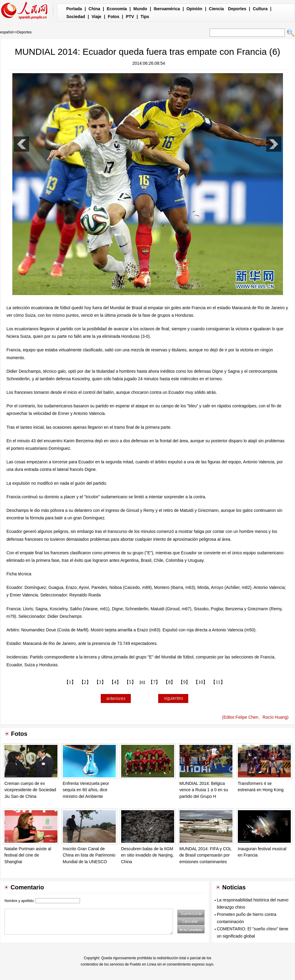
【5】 (130, 682)
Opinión (194, 9)
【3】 (100, 682)
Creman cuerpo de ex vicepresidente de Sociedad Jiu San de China (30, 790)
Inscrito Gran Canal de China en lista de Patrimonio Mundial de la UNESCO (89, 855)
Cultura (260, 9)
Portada (74, 9)
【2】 (85, 682)
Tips (145, 17)
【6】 (142, 683)
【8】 (169, 682)
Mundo (140, 9)
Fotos (114, 17)
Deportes (237, 9)
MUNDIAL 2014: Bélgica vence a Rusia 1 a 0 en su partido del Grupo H (204, 790)
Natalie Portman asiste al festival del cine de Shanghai (28, 855)
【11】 (218, 682)
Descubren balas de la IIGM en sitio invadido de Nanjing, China (147, 855)
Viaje (96, 17)
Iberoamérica (167, 9)
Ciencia (217, 9)
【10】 (201, 682)
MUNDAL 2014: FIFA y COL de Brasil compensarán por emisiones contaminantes (206, 855)
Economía (117, 9)
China (94, 9)
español (7, 32)
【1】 (70, 682)
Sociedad (76, 17)
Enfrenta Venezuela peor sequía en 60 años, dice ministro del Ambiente (86, 790)
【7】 (154, 682)
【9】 (184, 682)
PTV (130, 17)
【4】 (115, 682)
